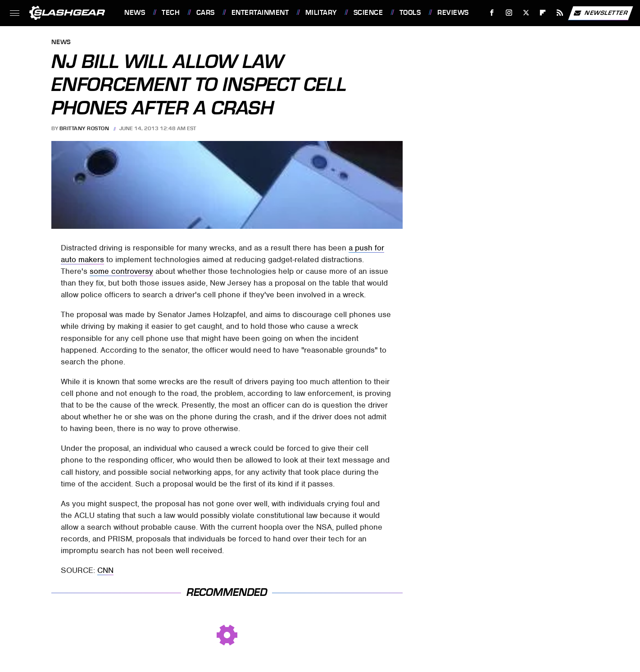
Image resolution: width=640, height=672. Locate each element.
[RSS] (560, 13)
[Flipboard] (543, 13)
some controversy (121, 271)
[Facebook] (492, 13)
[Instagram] (509, 13)
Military (321, 13)
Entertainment (260, 13)
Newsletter (600, 13)
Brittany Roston (84, 128)
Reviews (453, 13)
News (135, 13)
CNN (105, 570)
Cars (206, 13)
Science (368, 13)
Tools (410, 13)
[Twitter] (526, 13)
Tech (171, 13)
